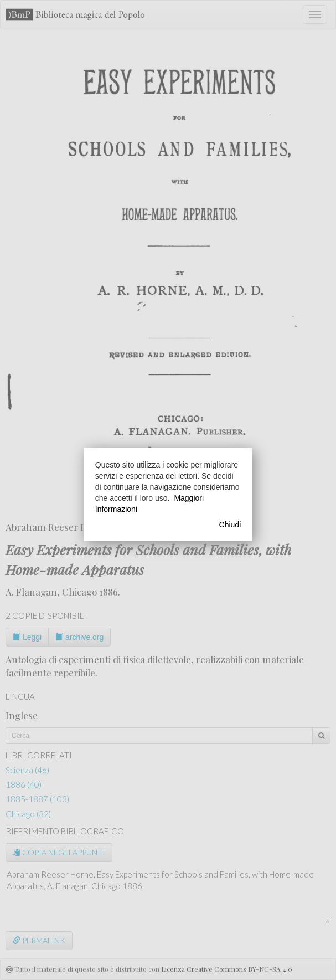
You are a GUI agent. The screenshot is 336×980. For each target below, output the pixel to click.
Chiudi (230, 525)
